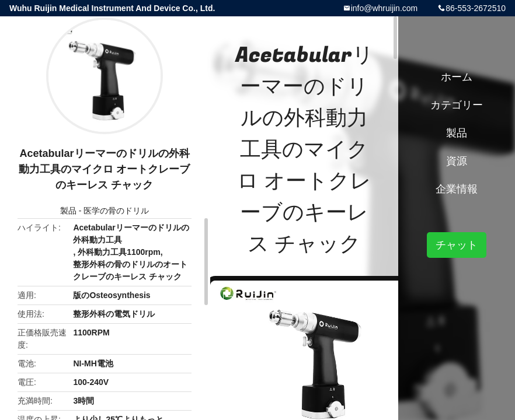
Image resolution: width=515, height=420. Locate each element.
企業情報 (457, 189)
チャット (457, 245)
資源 (457, 161)
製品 (68, 211)
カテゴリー (457, 105)
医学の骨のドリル (116, 211)
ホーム (457, 77)
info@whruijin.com (384, 8)
